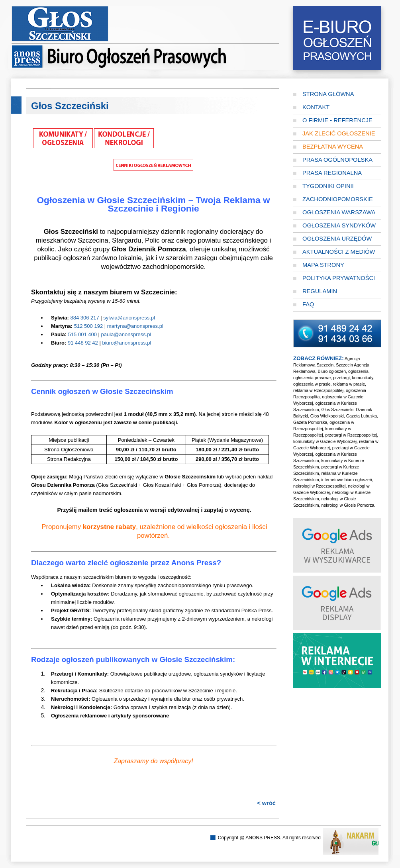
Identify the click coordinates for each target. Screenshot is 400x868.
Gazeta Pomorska (310, 422)
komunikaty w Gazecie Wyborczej (325, 441)
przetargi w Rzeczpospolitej (351, 435)
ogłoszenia (358, 371)
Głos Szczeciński (337, 410)
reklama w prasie (349, 384)
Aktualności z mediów (339, 252)
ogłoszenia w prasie (312, 384)
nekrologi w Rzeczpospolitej (320, 486)
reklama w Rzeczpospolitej (318, 390)
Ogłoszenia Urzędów (337, 239)
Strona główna (328, 94)
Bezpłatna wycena (333, 147)
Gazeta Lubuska (362, 416)
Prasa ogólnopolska (337, 160)
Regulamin (320, 291)
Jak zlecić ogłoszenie (339, 133)
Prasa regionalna (332, 173)
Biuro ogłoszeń (332, 371)
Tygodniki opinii (328, 186)
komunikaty (363, 378)
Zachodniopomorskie (338, 199)
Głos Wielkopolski (327, 416)
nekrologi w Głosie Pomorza (348, 505)
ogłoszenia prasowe (312, 378)
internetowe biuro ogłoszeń (346, 480)
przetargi (341, 378)
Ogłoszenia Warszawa (339, 212)
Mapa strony (323, 265)
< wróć (266, 803)
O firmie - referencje (337, 120)
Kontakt (316, 107)
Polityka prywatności (339, 278)
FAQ (308, 304)
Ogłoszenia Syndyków (339, 225)
